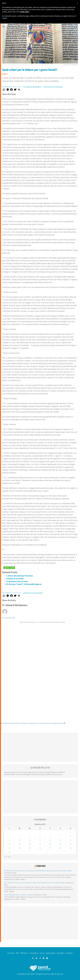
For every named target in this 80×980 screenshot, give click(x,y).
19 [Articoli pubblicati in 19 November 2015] (40, 844)
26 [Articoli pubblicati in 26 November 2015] (40, 848)
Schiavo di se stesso (15, 579)
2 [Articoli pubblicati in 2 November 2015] (9, 836)
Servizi (42, 953)
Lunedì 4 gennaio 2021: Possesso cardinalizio (19, 895)
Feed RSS (41, 866)
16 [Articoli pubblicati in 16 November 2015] (9, 844)
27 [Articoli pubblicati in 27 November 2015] (50, 848)
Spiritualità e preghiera (53, 87)
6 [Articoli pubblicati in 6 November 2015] (50, 836)
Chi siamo (11, 953)
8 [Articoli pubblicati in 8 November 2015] (71, 836)
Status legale (50, 953)
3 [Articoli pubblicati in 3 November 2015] (20, 836)
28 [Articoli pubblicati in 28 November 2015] (60, 848)
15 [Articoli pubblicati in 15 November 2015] (71, 840)
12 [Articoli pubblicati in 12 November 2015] (40, 840)
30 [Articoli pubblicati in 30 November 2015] (9, 852)
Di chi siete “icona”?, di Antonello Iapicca (24, 584)
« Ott (6, 857)
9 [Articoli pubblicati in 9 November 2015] (9, 840)
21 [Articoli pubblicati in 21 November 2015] (60, 844)
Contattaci (69, 953)
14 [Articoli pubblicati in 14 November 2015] (60, 840)
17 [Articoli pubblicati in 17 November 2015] (20, 844)
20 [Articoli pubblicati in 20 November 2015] (50, 844)
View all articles (8, 618)
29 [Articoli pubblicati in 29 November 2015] (71, 848)
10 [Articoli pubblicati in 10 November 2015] (20, 840)
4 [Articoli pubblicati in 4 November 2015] (30, 836)
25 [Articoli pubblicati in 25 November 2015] (30, 848)
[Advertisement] (40, 706)
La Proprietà (34, 953)
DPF (17, 953)
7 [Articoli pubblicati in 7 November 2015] (60, 836)
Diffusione (24, 953)
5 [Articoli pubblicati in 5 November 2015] (40, 836)
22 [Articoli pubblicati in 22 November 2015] (71, 844)
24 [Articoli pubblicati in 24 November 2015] (20, 848)
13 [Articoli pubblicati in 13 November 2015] (50, 840)
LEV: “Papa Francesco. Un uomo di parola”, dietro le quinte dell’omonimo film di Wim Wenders (35, 883)
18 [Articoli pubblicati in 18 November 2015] (30, 844)
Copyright (60, 953)
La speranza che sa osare (17, 581)
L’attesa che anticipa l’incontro (20, 576)
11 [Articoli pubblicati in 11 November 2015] (30, 840)
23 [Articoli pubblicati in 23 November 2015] (9, 848)
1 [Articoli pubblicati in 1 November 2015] (71, 832)
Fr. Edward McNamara (32, 87)
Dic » (9, 857)
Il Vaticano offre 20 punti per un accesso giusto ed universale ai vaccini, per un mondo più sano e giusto (38, 871)
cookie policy (25, 12)
